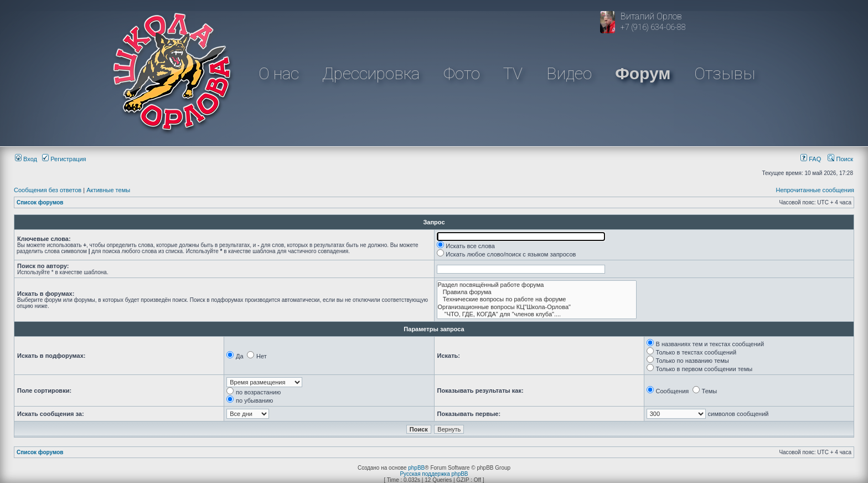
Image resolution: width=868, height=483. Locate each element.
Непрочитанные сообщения (815, 190)
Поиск (840, 159)
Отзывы (725, 73)
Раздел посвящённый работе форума (537, 285)
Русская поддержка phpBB (434, 474)
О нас (279, 73)
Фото (462, 73)
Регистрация (64, 159)
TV (513, 73)
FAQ (811, 159)
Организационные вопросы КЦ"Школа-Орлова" (537, 307)
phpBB (416, 468)
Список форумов (40, 202)
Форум (643, 73)
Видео (569, 73)
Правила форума (537, 292)
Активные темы (108, 190)
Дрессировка (371, 73)
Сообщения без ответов (48, 190)
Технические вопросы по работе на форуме (537, 299)
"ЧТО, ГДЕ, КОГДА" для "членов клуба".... (537, 314)
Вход (26, 159)
